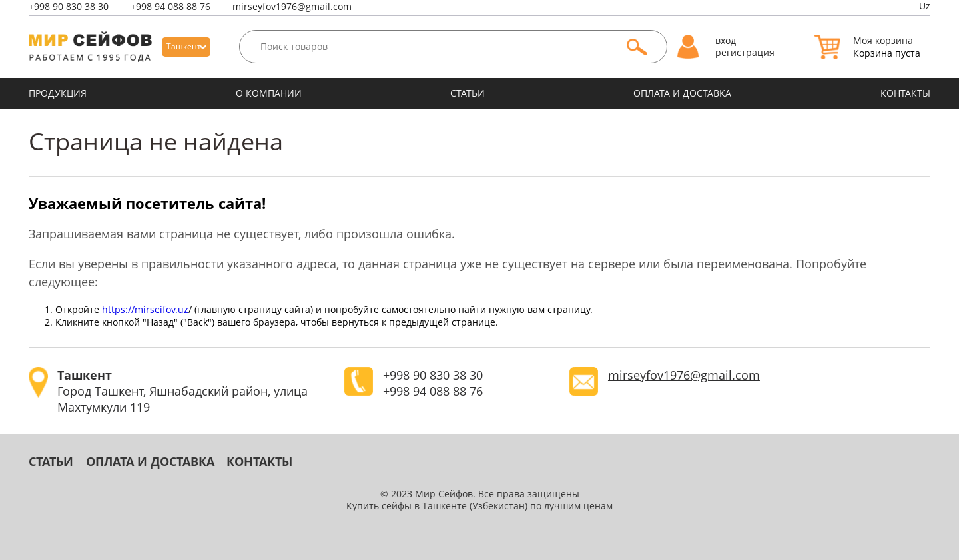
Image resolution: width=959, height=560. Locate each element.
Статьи (468, 93)
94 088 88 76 (170, 7)
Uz (925, 6)
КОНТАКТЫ (905, 93)
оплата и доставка (682, 93)
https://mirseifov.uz (145, 309)
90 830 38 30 (69, 7)
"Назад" (160, 322)
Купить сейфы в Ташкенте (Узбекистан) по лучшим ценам (479, 506)
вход (726, 41)
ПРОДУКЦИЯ (58, 93)
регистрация (745, 53)
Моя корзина (883, 41)
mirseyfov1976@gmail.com (292, 7)
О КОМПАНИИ (269, 93)
